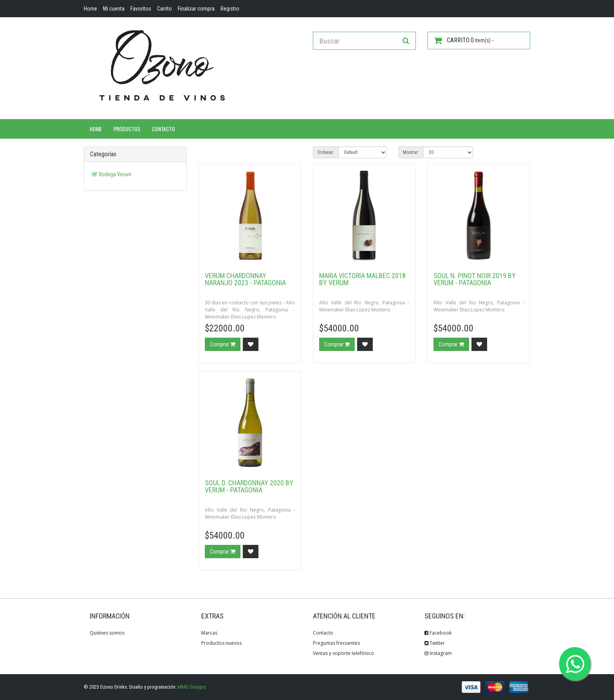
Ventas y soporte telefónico (343, 653)
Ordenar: (326, 152)
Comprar (223, 344)
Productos (127, 129)
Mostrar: (411, 152)
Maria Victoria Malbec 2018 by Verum (362, 279)
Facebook (438, 633)
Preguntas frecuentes (336, 643)
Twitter (435, 643)
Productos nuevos (221, 643)
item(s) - (464, 40)
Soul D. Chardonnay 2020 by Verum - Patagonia (249, 486)
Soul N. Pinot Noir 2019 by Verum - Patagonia (475, 279)
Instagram (438, 653)
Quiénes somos (107, 633)
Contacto (163, 129)
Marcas (209, 633)
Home (96, 129)
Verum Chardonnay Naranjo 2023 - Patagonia (245, 279)
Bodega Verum (115, 174)
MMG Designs (192, 687)
